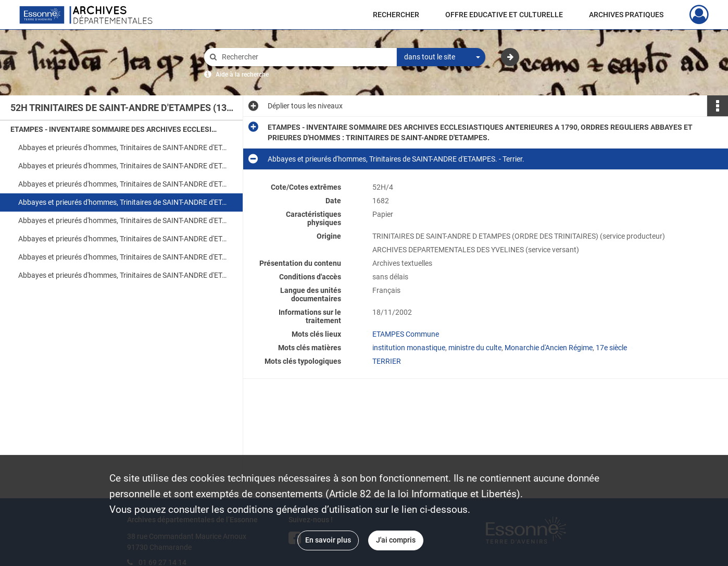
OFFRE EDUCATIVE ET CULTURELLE (504, 15)
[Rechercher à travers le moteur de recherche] (306, 57)
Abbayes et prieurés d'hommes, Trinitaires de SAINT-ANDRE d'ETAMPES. (122, 239)
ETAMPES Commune (406, 334)
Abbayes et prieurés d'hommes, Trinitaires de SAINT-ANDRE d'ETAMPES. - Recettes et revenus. (122, 257)
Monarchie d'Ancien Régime (549, 348)
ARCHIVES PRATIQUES (626, 15)
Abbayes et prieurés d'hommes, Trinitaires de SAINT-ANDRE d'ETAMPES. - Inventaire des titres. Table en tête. (122, 147)
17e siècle (611, 348)
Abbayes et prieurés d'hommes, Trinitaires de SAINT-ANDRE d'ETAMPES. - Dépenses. (122, 275)
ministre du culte (475, 348)
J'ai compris (396, 540)
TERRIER (387, 361)
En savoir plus (328, 540)
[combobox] (441, 57)
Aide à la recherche (242, 75)
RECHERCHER (396, 15)
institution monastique (409, 348)
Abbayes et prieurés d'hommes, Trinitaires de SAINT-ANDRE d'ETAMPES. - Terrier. (122, 184)
